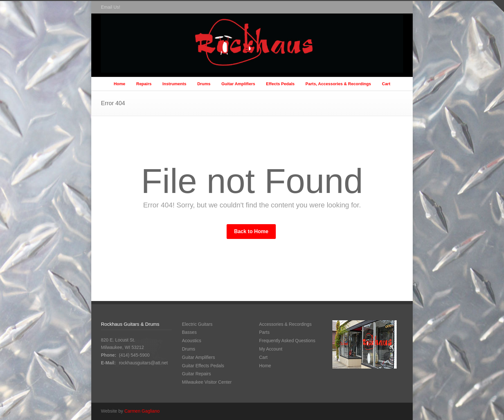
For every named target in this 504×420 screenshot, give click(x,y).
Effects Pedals (280, 84)
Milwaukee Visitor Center (207, 382)
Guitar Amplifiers (238, 84)
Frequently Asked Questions (287, 341)
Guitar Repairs (196, 374)
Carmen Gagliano (142, 411)
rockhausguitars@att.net (143, 363)
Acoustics (192, 341)
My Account (271, 349)
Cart (386, 84)
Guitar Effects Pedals (203, 366)
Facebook (397, 7)
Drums (204, 84)
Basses (189, 332)
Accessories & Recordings (285, 324)
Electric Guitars (197, 324)
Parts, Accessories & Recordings (338, 84)
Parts (264, 332)
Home (120, 84)
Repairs (144, 84)
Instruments (174, 84)
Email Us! (111, 7)
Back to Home (251, 231)
